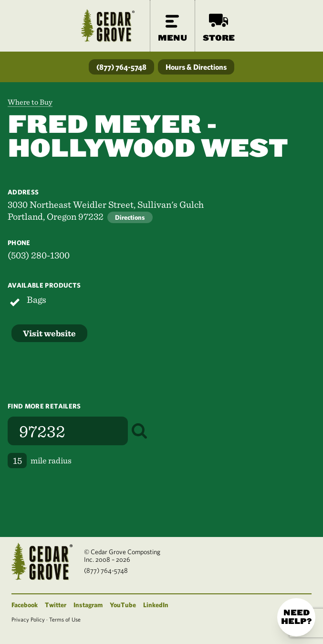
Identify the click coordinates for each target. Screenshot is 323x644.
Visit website (49, 333)
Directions (130, 217)
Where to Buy (30, 102)
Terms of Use (65, 619)
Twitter (56, 605)
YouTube (123, 605)
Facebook (25, 605)
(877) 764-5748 (121, 67)
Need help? (296, 617)
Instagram (88, 605)
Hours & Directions (196, 67)
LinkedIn (156, 605)
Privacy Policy (28, 619)
